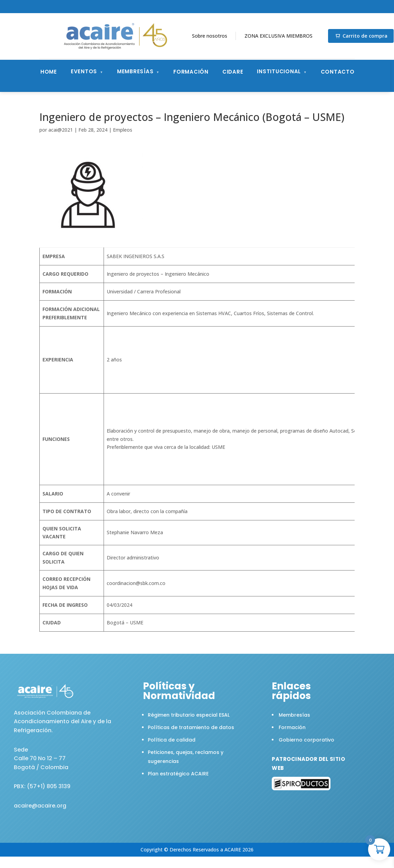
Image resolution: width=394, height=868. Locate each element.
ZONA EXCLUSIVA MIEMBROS (278, 36)
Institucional (279, 71)
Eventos (84, 71)
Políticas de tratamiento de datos (191, 727)
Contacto (338, 72)
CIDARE (233, 72)
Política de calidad (172, 740)
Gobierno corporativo (306, 740)
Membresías (135, 71)
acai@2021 (61, 130)
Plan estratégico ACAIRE (178, 774)
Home (49, 72)
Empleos (123, 130)
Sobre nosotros (210, 36)
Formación (191, 72)
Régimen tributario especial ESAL (189, 715)
